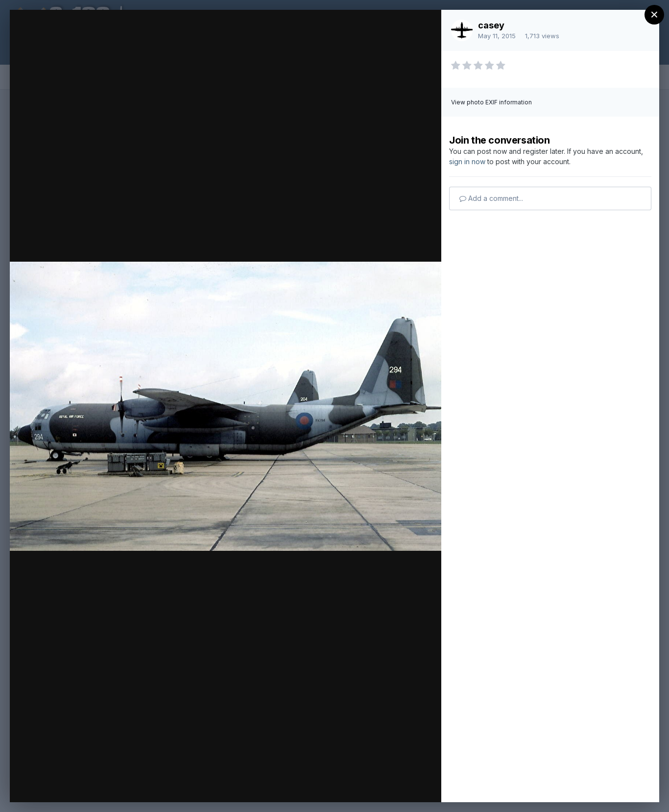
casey (491, 25)
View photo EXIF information (491, 102)
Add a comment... (491, 198)
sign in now (467, 161)
